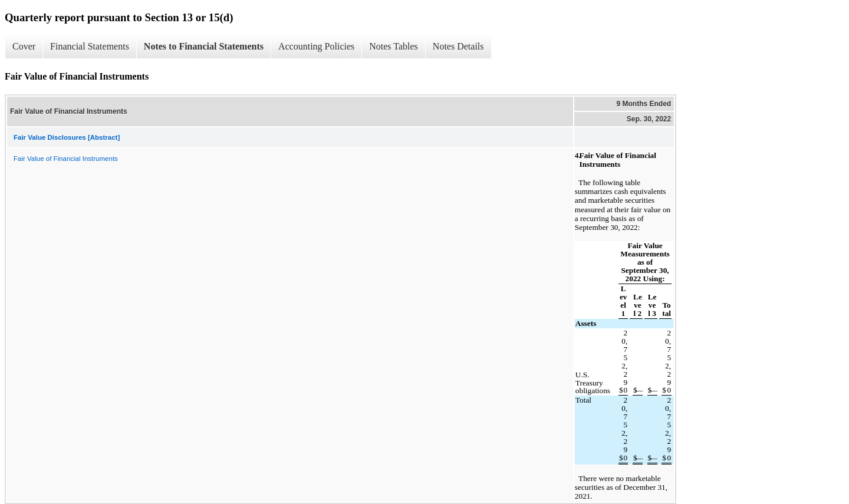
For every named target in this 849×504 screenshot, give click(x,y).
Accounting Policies (316, 46)
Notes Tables (394, 46)
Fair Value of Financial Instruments (66, 159)
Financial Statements (90, 46)
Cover (24, 46)
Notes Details (458, 46)
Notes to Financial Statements (204, 46)
